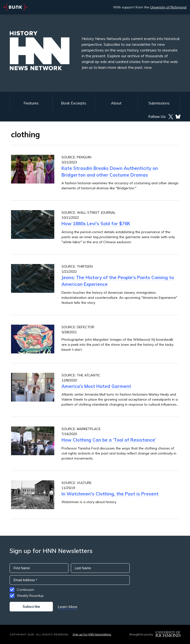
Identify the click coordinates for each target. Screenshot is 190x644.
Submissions (159, 103)
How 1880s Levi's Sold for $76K (96, 224)
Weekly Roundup (30, 596)
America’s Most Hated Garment (96, 386)
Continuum (25, 590)
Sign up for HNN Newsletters (92, 634)
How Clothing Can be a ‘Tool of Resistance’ (109, 440)
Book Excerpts (74, 103)
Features (31, 103)
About (116, 103)
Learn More (67, 607)
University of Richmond (168, 7)
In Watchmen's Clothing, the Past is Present (110, 494)
